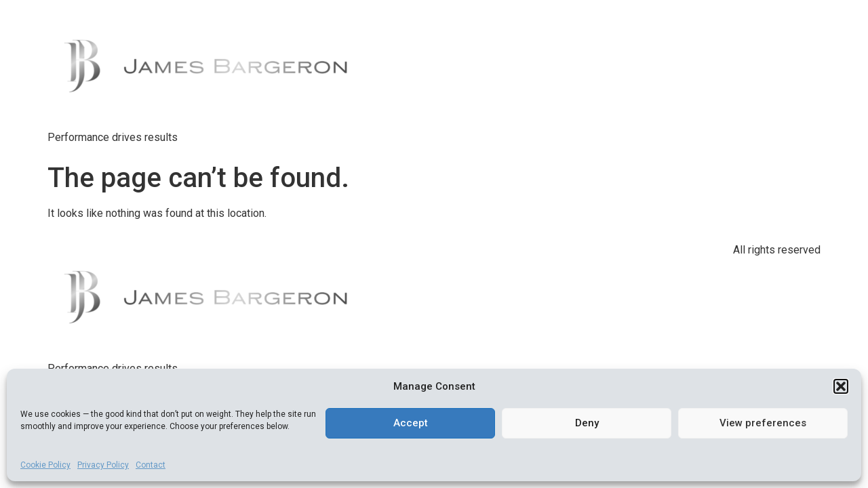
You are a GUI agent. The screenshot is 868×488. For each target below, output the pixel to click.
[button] (841, 386)
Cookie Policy (45, 465)
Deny (587, 423)
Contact (151, 465)
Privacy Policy (103, 465)
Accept (411, 423)
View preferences (763, 423)
